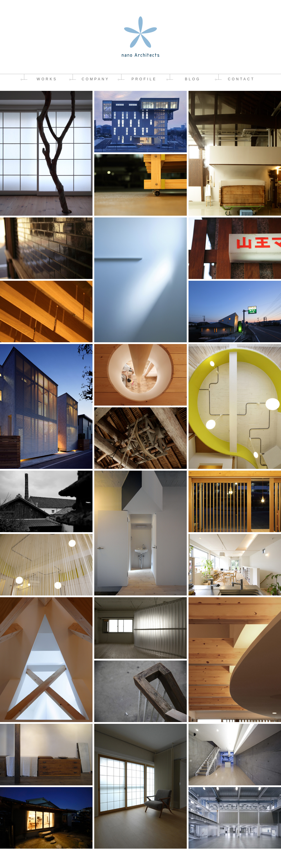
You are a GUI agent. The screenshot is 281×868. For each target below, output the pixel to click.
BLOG (193, 79)
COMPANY (96, 79)
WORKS (47, 79)
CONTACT (241, 79)
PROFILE (144, 79)
